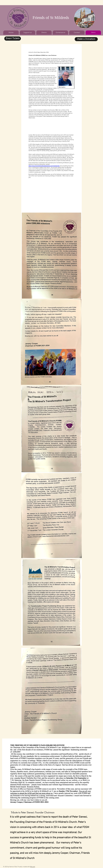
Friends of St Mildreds (51, 18)
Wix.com (33, 867)
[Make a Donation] (86, 39)
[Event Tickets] (13, 39)
